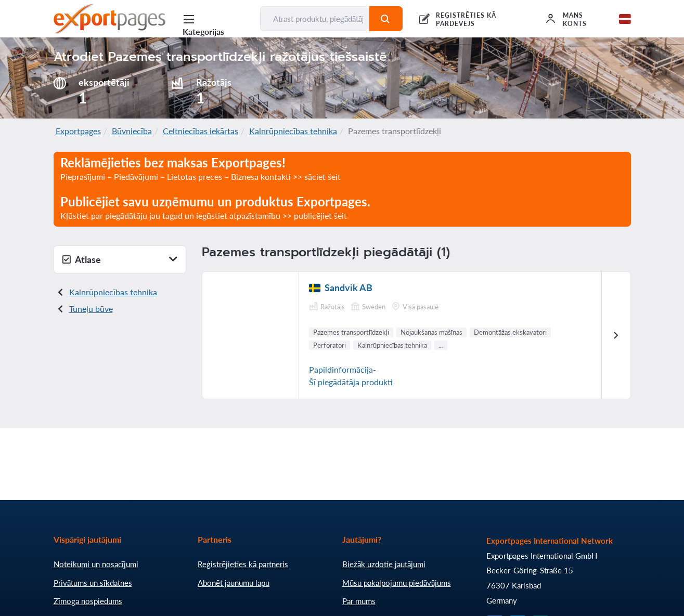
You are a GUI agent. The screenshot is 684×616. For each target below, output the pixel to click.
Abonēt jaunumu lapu (234, 583)
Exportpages (78, 131)
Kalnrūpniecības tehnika (293, 131)
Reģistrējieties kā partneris (243, 564)
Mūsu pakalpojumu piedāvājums (397, 583)
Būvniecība (132, 131)
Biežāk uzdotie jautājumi (384, 564)
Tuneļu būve (91, 309)
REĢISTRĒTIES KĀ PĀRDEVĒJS (466, 19)
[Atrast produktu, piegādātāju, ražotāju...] (315, 19)
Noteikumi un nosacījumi (96, 564)
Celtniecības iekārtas (201, 131)
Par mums (359, 601)
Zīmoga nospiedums (88, 601)
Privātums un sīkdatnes (93, 583)
